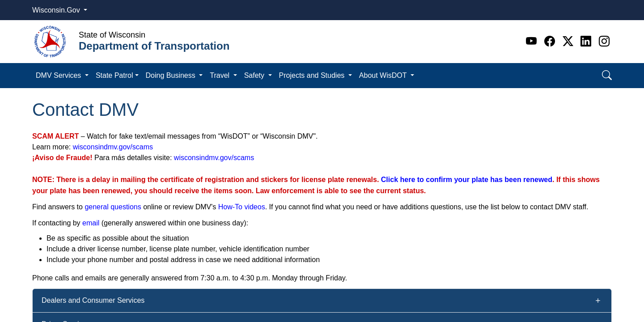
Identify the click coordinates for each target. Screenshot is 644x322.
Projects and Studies (313, 75)
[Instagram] (604, 41)
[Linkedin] (587, 41)
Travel (220, 75)
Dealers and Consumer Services (93, 300)
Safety (255, 75)
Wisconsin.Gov (57, 10)
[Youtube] (533, 41)
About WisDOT (384, 75)
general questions (113, 207)
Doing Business (172, 75)
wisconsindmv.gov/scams (113, 147)
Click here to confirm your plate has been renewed (467, 180)
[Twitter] (570, 41)
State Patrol (114, 75)
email (91, 223)
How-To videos (242, 207)
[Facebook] (551, 41)
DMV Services (59, 75)
